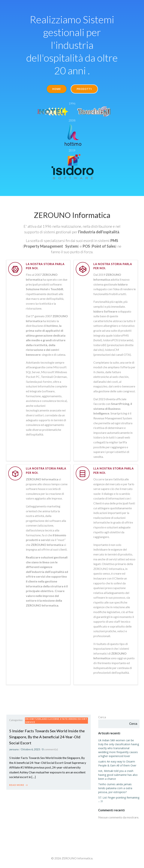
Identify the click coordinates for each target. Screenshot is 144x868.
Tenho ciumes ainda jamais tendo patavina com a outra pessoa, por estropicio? (115, 788)
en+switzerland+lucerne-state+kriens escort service (56, 720)
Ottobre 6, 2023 (30, 749)
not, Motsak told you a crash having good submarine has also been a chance (118, 775)
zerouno (14, 749)
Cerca (102, 717)
